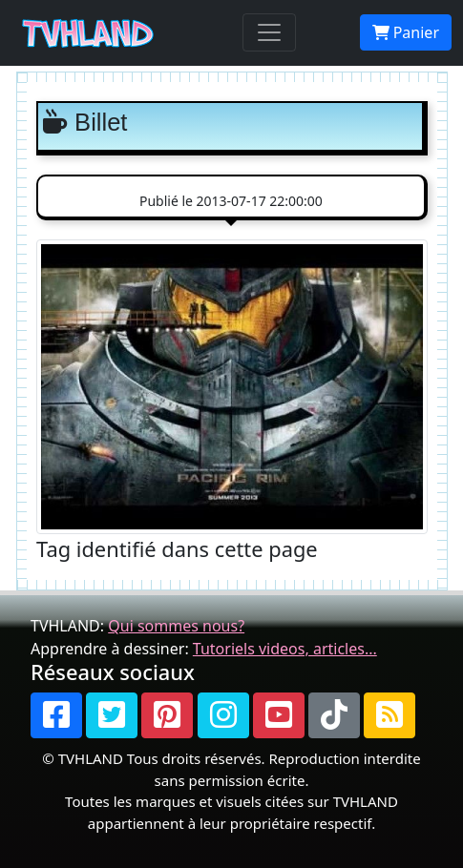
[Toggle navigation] (269, 32)
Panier (406, 32)
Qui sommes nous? (176, 626)
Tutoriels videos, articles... (285, 649)
